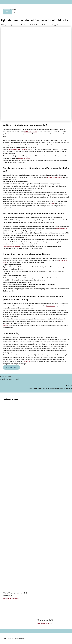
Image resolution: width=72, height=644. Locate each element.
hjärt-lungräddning (62, 229)
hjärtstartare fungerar (30, 132)
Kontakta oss (7, 326)
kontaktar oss (51, 306)
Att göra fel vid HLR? (45, 620)
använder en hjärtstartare (55, 177)
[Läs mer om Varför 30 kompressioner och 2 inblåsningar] (19, 589)
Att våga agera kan (12, 246)
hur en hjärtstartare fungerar (18, 149)
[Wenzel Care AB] (9, 4)
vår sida (52, 204)
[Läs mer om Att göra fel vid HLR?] (53, 616)
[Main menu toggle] (8, 12)
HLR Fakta (6, 599)
